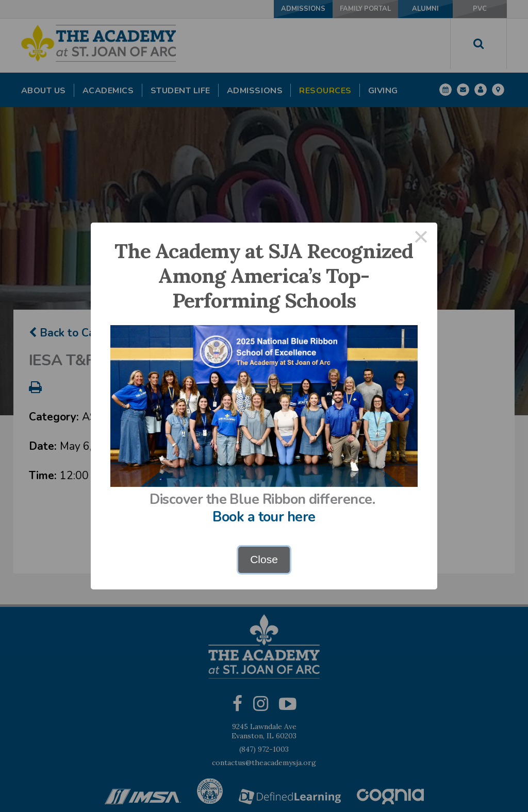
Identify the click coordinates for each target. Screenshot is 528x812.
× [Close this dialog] (421, 239)
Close (264, 559)
